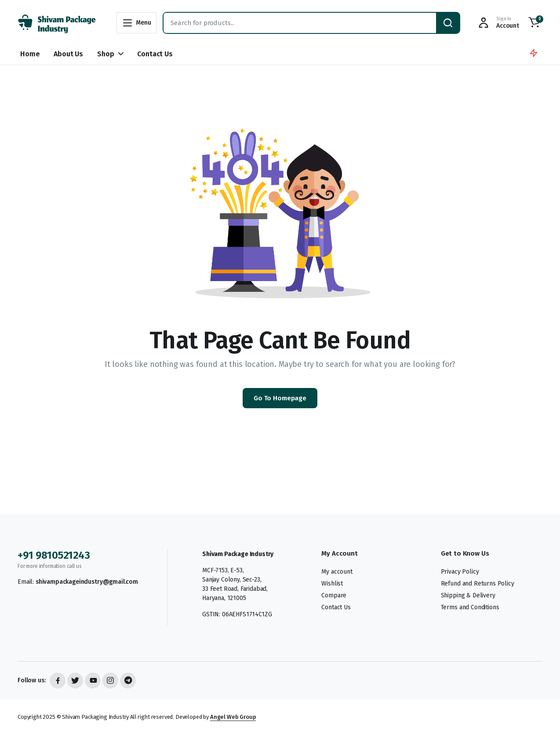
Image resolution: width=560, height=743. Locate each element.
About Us (68, 54)
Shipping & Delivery (468, 595)
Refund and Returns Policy (478, 584)
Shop (105, 54)
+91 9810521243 (54, 555)
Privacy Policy (460, 572)
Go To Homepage (280, 398)
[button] (534, 23)
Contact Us (155, 54)
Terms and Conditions (470, 607)
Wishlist (332, 584)
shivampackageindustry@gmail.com (87, 582)
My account (337, 572)
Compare (334, 595)
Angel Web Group (233, 717)
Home (30, 54)
